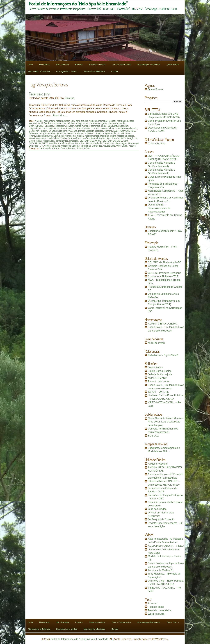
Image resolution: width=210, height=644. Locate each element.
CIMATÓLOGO (36, 126)
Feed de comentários (160, 610)
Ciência (56, 148)
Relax (39, 141)
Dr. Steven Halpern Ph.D (60, 131)
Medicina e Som (108, 136)
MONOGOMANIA (158, 378)
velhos (47, 146)
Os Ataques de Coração (161, 519)
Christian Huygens (98, 123)
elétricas (99, 131)
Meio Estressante (37, 138)
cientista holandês (117, 123)
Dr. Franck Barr (64, 128)
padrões (86, 138)
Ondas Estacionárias (70, 138)
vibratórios (97, 146)
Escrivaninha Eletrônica (94, 71)
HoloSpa (70, 98)
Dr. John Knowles (81, 128)
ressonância (49, 141)
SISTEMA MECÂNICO (91, 141)
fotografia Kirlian (47, 133)
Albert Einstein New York (68, 121)
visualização (109, 146)
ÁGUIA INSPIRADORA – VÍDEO (166, 546)
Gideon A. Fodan (75, 133)
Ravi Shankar (113, 138)
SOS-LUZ (153, 436)
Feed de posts (156, 607)
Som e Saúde (83, 148)
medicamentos (92, 136)
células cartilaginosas (77, 123)
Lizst (56, 136)
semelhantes (62, 141)
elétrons (108, 131)
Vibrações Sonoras (70, 146)
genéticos (61, 133)
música (80, 136)
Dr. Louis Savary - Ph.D (102, 128)
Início (30, 65)
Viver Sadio (122, 146)
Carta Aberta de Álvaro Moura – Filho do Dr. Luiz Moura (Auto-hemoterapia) (165, 422)
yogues (132, 146)
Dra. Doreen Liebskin (84, 131)
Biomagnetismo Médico (67, 71)
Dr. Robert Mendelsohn (126, 128)
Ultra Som (80, 143)
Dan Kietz (112, 126)
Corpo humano (83, 126)
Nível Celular (53, 138)
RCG (123, 138)
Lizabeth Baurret (44, 136)
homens (98, 133)
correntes (95, 126)
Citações (49, 126)
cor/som (70, 126)
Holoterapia (44, 65)
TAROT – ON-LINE (158, 392)
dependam (123, 126)
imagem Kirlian (110, 133)
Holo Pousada (62, 65)
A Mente (39, 121)
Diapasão (33, 128)
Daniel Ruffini (155, 368)
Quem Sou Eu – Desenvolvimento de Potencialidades (159, 208)
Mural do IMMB (156, 343)
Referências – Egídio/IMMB (163, 355)
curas (104, 126)
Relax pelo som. (40, 94)
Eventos (79, 65)
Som (126, 141)
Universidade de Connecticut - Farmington (107, 143)
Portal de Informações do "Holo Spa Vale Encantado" (80, 639)
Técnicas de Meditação (161, 570)
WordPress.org (156, 614)
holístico (89, 133)
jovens (32, 136)
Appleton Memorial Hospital (102, 121)
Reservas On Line (97, 65)
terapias (53, 143)
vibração (56, 146)
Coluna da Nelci (157, 144)
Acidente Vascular (158, 464)
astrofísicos (34, 123)
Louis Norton (65, 136)
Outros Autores (68, 148)
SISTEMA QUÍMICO (112, 141)
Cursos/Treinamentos (121, 65)
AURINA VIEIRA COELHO (162, 324)
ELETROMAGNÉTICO (124, 131)
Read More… (60, 116)
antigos (84, 121)
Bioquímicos (60, 123)
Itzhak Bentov (125, 133)
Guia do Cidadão (157, 509)
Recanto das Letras (159, 381)
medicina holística (126, 136)
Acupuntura (49, 121)
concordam (60, 126)
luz (74, 136)
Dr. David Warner (48, 128)
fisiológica (34, 133)
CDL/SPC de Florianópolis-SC (164, 262)
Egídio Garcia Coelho (160, 371)
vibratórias (86, 146)
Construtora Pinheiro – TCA (163, 276)
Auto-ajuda (46, 148)
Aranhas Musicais (125, 121)
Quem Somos (173, 65)
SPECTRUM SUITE (39, 143)
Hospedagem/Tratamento (149, 65)
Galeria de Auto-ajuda (160, 374)
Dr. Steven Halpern (38, 131)
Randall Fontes (98, 138)
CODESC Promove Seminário (164, 273)
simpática (74, 141)
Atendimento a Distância (39, 71)
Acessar (152, 603)
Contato (115, 71)
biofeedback (47, 123)
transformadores (66, 143)
